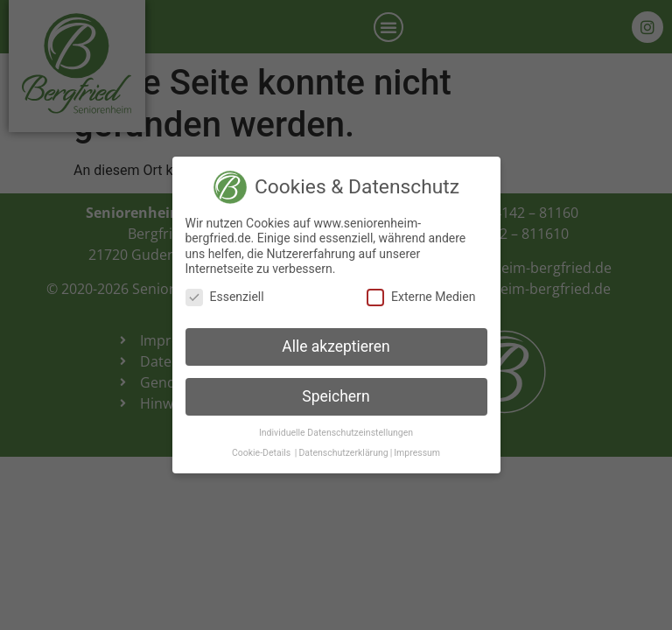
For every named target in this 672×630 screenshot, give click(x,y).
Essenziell (225, 297)
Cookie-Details (261, 453)
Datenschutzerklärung (343, 453)
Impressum (417, 453)
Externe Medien (421, 297)
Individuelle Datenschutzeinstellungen (336, 433)
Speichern (336, 396)
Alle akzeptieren (336, 346)
